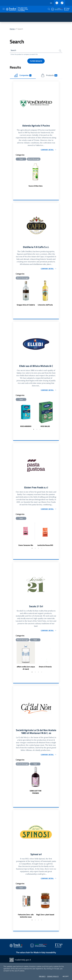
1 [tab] (34, 430)
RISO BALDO (45, 427)
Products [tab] (49, 76)
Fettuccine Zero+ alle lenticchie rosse (26, 918)
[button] (49, 9)
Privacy (42, 976)
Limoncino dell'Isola (45, 306)
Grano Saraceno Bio (26, 546)
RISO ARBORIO (26, 427)
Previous (14, 415)
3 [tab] (40, 430)
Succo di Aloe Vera (36, 186)
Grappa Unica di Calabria (26, 306)
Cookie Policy (53, 976)
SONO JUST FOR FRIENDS (36, 794)
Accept (66, 976)
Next (58, 415)
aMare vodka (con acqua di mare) (26, 669)
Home (12, 29)
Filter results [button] (36, 61)
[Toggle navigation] (4, 9)
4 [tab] (42, 549)
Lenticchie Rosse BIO (45, 546)
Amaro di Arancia (45, 668)
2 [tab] (37, 430)
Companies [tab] (23, 76)
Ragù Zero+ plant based (45, 916)
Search (14, 50)
